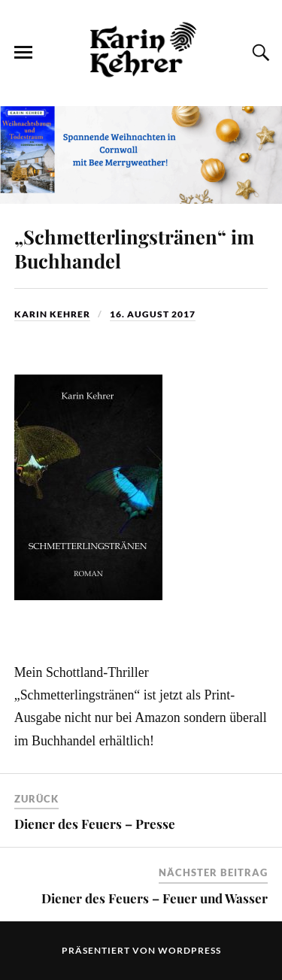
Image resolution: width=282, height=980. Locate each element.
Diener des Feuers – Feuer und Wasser (155, 898)
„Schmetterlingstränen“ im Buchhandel (134, 248)
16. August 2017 (153, 314)
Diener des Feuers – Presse (95, 824)
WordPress (190, 950)
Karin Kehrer (52, 314)
